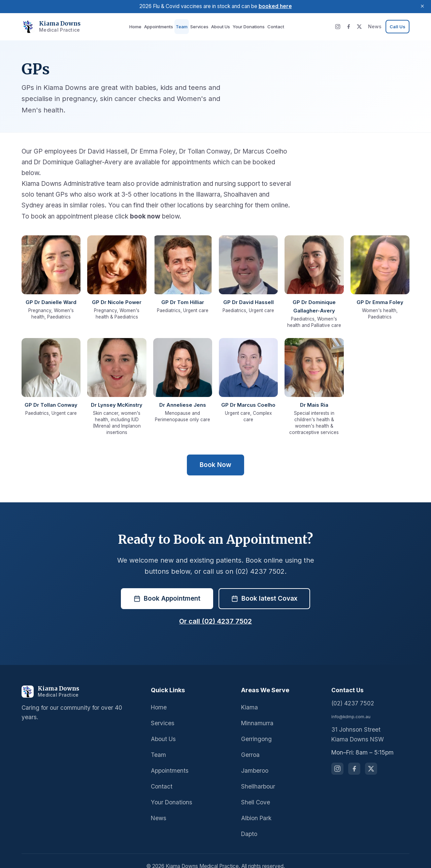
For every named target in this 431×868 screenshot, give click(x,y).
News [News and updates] (377, 26)
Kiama (249, 696)
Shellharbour (257, 776)
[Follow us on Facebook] (354, 758)
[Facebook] (351, 27)
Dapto (249, 823)
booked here (274, 6)
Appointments (161, 26)
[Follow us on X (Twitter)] (371, 758)
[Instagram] (340, 27)
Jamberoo (254, 760)
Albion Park (256, 807)
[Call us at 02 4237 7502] (398, 27)
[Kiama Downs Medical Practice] (80, 681)
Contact (271, 26)
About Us (219, 26)
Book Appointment (167, 588)
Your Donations (245, 26)
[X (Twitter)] (362, 27)
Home (139, 26)
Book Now (215, 454)
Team (182, 26)
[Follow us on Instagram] (337, 758)
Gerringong (256, 728)
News (158, 807)
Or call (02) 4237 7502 (215, 610)
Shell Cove (255, 791)
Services (199, 26)
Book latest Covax (264, 588)
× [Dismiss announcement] (422, 6)
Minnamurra (256, 712)
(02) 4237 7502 (351, 692)
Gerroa (250, 744)
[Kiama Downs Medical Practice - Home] (48, 27)
